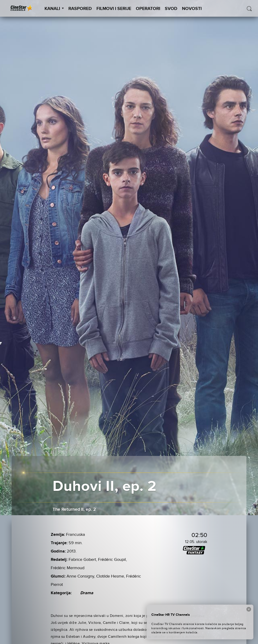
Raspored (80, 9)
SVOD (171, 9)
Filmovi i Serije (114, 9)
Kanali (54, 9)
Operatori (148, 9)
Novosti (192, 9)
